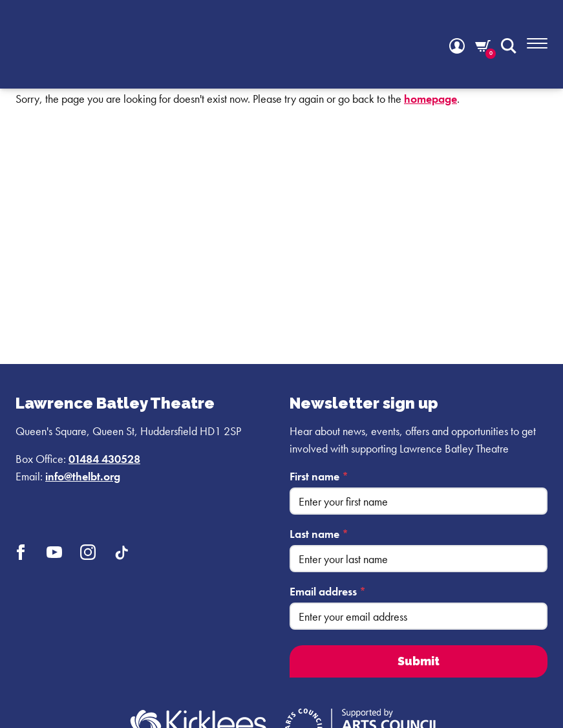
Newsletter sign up (364, 403)
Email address (328, 591)
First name (319, 476)
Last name (319, 534)
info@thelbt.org (83, 476)
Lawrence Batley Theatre (115, 403)
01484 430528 (104, 459)
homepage (430, 99)
